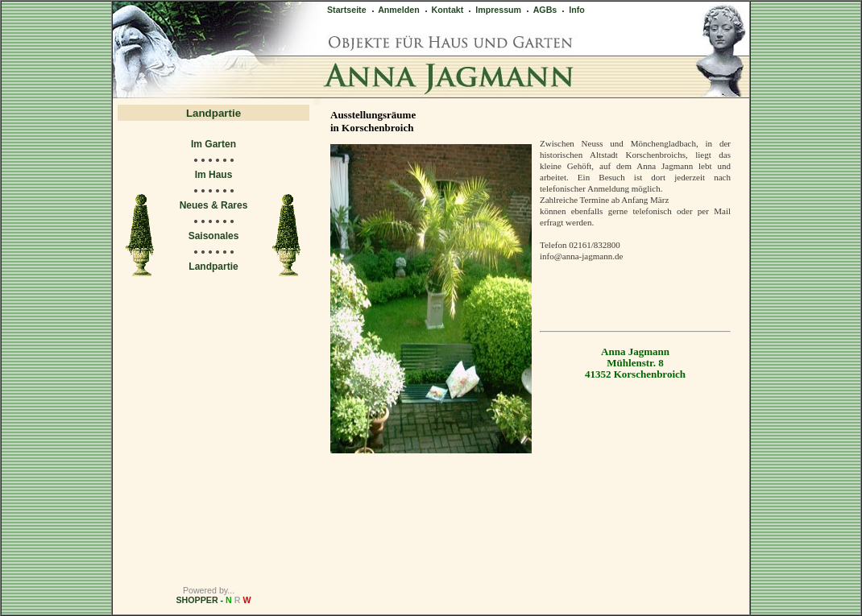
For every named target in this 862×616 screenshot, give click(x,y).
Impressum (494, 10)
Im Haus (214, 175)
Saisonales (214, 236)
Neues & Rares (214, 205)
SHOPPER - (214, 600)
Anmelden (395, 10)
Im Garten (213, 144)
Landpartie (213, 267)
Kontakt (443, 10)
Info (572, 10)
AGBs (541, 10)
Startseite (347, 10)
